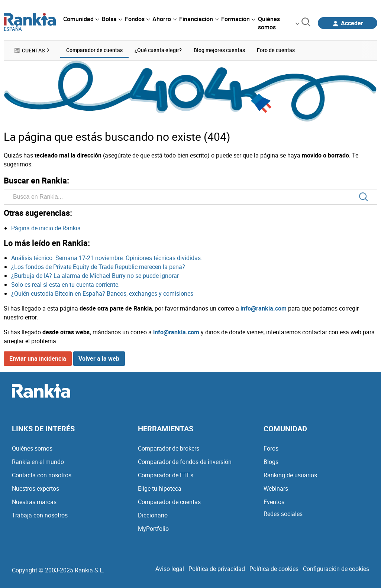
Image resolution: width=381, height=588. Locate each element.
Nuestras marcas (34, 502)
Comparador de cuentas (169, 502)
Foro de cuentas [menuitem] (276, 50)
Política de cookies (274, 569)
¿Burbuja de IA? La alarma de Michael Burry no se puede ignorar (95, 276)
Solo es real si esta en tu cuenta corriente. (65, 285)
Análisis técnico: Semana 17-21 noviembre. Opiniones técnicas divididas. (107, 258)
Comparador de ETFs (166, 475)
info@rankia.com (264, 308)
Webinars (276, 488)
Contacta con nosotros (42, 475)
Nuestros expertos (35, 488)
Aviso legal (170, 569)
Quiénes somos (32, 448)
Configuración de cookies (336, 569)
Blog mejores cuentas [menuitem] (219, 50)
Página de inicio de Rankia (46, 228)
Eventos (274, 502)
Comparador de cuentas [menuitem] (94, 50)
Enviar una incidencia (38, 358)
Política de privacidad (217, 569)
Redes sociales (283, 514)
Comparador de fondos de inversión (185, 462)
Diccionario (153, 515)
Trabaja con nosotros (40, 515)
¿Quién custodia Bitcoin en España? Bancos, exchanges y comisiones (102, 293)
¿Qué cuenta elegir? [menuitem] (158, 50)
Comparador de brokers (169, 448)
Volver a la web (99, 358)
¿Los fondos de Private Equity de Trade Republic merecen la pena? (98, 267)
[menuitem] (81, 19)
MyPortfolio (153, 529)
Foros (271, 448)
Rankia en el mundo (38, 462)
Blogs (271, 462)
